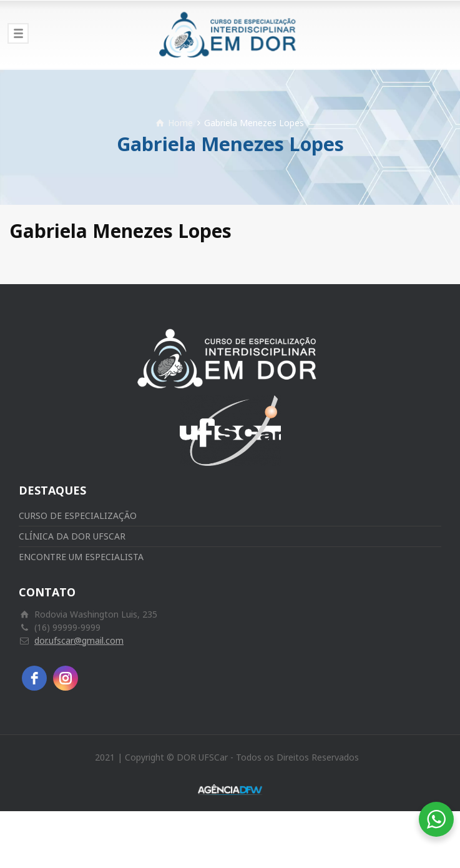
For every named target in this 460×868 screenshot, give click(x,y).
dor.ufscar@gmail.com (79, 640)
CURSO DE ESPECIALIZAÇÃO (78, 515)
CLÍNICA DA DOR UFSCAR (72, 536)
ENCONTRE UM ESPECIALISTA (81, 557)
